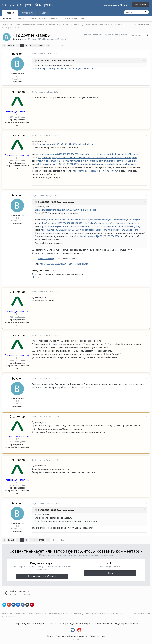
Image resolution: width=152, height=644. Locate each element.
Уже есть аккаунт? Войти (116, 5)
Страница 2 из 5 (60, 45)
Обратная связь (98, 636)
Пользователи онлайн (74, 19)
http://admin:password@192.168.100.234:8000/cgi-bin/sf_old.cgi (63, 68)
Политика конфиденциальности (44, 19)
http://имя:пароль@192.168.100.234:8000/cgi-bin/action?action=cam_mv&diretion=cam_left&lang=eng (88, 158)
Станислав (17, 92)
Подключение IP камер (55, 39)
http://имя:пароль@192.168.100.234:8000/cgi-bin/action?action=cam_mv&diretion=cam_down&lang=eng (87, 161)
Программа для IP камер (26, 624)
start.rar (36, 277)
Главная (10, 13)
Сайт (44, 13)
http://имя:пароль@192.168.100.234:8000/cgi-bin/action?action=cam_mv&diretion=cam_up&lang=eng (87, 164)
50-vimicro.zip (54, 344)
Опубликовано (45, 54)
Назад (11, 45)
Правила (20, 19)
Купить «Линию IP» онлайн (52, 624)
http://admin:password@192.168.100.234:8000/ (95, 171)
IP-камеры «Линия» (104, 624)
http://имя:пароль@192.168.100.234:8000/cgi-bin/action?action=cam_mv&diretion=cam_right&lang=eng (89, 154)
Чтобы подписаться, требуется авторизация (107, 35)
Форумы (7, 19)
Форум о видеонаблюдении (28, 5)
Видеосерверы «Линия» (127, 624)
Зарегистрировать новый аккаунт (42, 576)
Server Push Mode (45, 259)
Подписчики (136, 35)
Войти (110, 573)
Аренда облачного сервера (80, 624)
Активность (28, 13)
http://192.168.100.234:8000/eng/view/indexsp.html (64, 264)
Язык (50, 636)
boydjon (23, 39)
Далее (41, 45)
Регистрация (140, 5)
